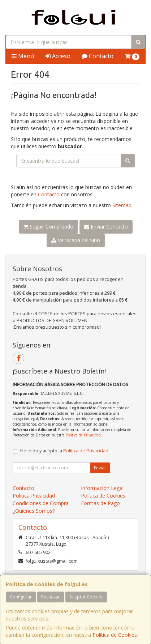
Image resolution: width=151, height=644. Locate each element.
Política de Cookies (115, 635)
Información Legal (102, 488)
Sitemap (122, 205)
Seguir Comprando (48, 227)
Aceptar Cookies (86, 597)
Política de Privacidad (83, 435)
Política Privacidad (34, 496)
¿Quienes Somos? (34, 511)
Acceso (58, 56)
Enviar (100, 468)
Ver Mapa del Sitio (76, 240)
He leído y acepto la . (65, 451)
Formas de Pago (100, 503)
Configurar (21, 597)
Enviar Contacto (106, 227)
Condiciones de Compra (41, 503)
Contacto (98, 56)
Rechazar (51, 597)
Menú (23, 56)
